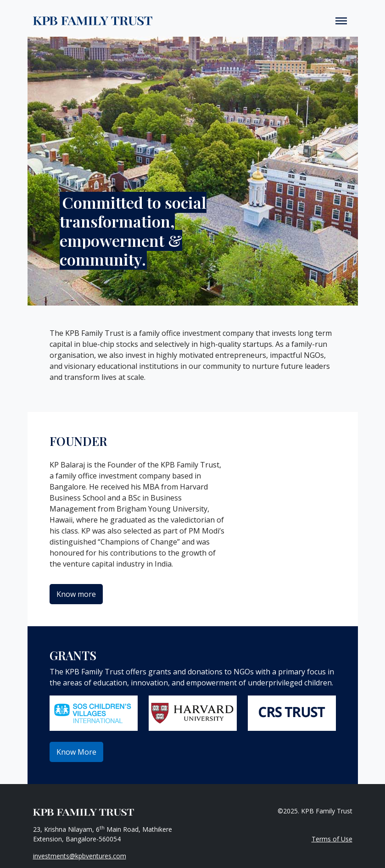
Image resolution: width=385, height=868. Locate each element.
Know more (76, 594)
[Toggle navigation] (341, 20)
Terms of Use (332, 839)
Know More (76, 752)
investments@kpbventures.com (80, 856)
